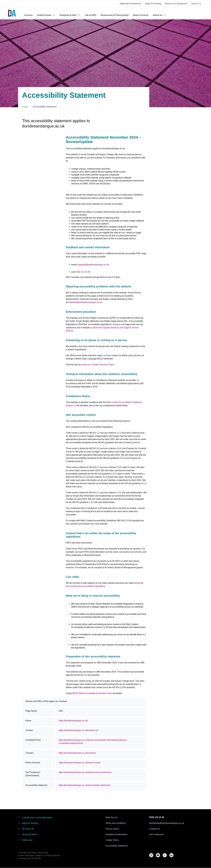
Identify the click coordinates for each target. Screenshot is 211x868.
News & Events (141, 15)
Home (25, 107)
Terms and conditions (116, 823)
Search (196, 3)
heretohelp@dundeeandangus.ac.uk (167, 823)
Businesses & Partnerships (115, 15)
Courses (28, 15)
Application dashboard (130, 3)
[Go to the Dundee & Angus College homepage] (12, 13)
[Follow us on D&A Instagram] (151, 855)
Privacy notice (112, 829)
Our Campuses (156, 834)
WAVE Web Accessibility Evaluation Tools (92, 693)
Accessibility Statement (117, 846)
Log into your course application (35, 817)
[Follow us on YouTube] (158, 855)
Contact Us (155, 829)
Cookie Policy (112, 840)
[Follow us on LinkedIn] (171, 855)
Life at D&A (91, 15)
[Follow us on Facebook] (165, 855)
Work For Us (111, 817)
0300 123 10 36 (157, 817)
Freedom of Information (117, 834)
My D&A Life (26, 829)
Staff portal (25, 840)
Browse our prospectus (176, 3)
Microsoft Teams (28, 834)
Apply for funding (153, 3)
